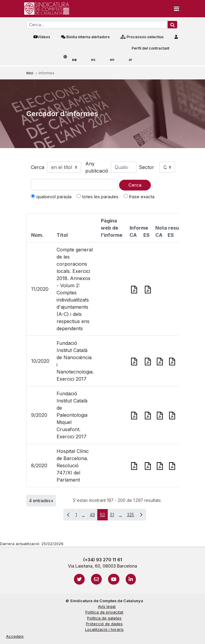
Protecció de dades (104, 624)
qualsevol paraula (51, 196)
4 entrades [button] (42, 501)
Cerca (38, 167)
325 (132, 516)
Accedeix (15, 636)
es (93, 60)
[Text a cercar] (74, 185)
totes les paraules (98, 196)
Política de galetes (104, 618)
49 (94, 516)
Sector (146, 167)
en (112, 60)
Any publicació (97, 167)
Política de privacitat (104, 612)
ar (130, 60)
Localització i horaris (104, 630)
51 (113, 516)
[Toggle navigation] (177, 9)
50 (104, 516)
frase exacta (139, 196)
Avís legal (107, 607)
